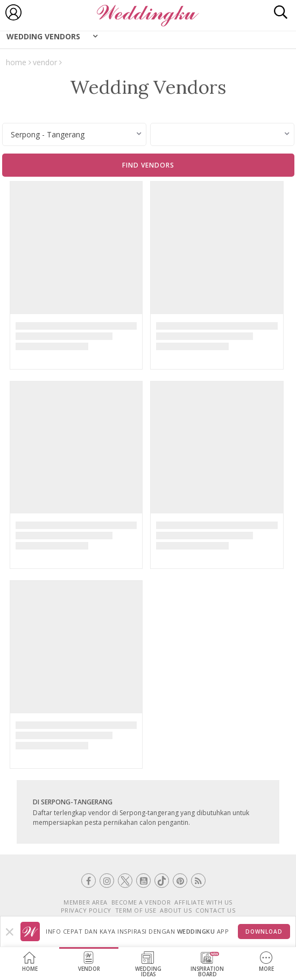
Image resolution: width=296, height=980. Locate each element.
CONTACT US (215, 910)
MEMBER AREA (86, 902)
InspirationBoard (207, 965)
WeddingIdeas (148, 965)
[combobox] (74, 134)
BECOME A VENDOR (141, 902)
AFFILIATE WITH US (203, 902)
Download (264, 932)
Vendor (89, 962)
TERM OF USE (136, 910)
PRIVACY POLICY (86, 910)
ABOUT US (176, 910)
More (266, 962)
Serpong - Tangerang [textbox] (48, 134)
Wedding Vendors (43, 36)
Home (30, 962)
